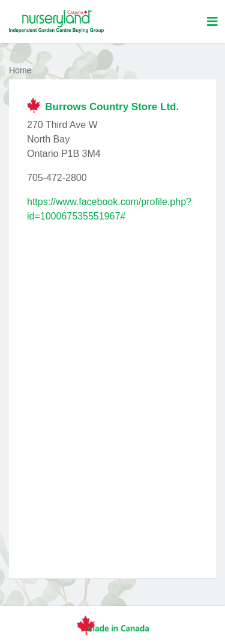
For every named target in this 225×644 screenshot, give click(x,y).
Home (20, 70)
